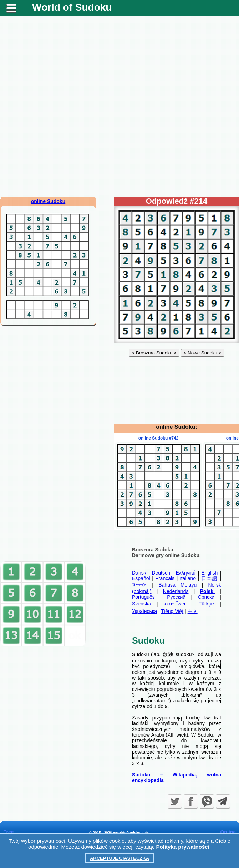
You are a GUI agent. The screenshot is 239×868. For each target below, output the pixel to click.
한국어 (139, 585)
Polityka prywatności (183, 847)
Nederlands (176, 591)
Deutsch (161, 573)
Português (143, 597)
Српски (206, 597)
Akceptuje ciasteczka (119, 858)
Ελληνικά (186, 573)
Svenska (142, 604)
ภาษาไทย (175, 604)
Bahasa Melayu (177, 585)
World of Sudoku (72, 7)
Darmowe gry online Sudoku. (166, 555)
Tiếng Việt (172, 611)
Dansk (139, 573)
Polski (207, 591)
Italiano (188, 578)
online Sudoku (48, 201)
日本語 (210, 578)
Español (141, 578)
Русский (176, 597)
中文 (193, 611)
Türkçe (206, 604)
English (209, 573)
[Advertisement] (83, 106)
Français (165, 578)
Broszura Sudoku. (153, 550)
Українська (144, 611)
